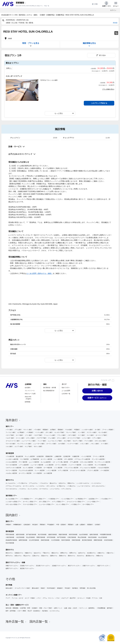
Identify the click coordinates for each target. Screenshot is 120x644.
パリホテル (22, 489)
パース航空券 (105, 470)
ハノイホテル (40, 486)
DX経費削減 (101, 608)
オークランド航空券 (25, 473)
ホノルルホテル (11, 483)
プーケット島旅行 (108, 430)
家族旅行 (60, 588)
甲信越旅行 (51, 525)
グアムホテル (33, 483)
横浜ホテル (55, 553)
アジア (8, 598)
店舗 (95, 4)
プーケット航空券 (98, 456)
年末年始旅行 (51, 588)
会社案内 (28, 388)
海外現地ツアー (11, 496)
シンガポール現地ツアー (13, 502)
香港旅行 (60, 430)
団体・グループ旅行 (46, 608)
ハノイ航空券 (58, 459)
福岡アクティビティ (12, 568)
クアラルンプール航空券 (82, 459)
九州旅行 (97, 525)
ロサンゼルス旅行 (100, 441)
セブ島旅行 (21, 432)
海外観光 (75, 588)
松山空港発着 (103, 537)
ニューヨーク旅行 (39, 444)
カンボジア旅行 (59, 432)
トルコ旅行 (9, 446)
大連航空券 (76, 456)
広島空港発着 (72, 537)
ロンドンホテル (33, 489)
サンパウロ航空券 (100, 465)
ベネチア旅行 (38, 435)
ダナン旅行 (49, 432)
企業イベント (58, 608)
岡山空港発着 (82, 537)
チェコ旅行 (52, 438)
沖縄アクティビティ (12, 566)
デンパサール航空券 (98, 459)
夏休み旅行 (35, 588)
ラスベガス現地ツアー (30, 504)
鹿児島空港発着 (87, 540)
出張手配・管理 (25, 608)
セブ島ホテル (61, 486)
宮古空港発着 (10, 543)
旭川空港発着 (42, 535)
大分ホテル (80, 556)
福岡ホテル (54, 556)
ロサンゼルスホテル (98, 486)
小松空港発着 (20, 537)
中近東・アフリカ (92, 598)
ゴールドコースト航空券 (78, 470)
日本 (101, 598)
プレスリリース (30, 391)
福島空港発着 (94, 535)
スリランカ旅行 (92, 432)
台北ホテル (62, 483)
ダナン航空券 (68, 459)
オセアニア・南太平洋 (68, 598)
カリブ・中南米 (30, 598)
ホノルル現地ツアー (12, 499)
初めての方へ (66, 388)
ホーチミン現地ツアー (30, 502)
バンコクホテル (96, 483)
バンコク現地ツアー (67, 499)
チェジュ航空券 (30, 456)
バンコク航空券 (86, 456)
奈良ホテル (18, 556)
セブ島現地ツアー (81, 499)
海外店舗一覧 (16, 622)
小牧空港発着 (10, 537)
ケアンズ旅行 (97, 438)
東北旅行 (35, 525)
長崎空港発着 (45, 540)
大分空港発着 (55, 540)
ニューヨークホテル (84, 486)
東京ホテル (9, 553)
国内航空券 (10, 531)
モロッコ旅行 (38, 446)
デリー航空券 (23, 462)
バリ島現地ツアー (53, 499)
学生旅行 (67, 588)
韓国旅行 (45, 430)
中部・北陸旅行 (61, 525)
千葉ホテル (46, 553)
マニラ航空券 (24, 459)
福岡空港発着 (23, 540)
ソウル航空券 (10, 456)
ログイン (113, 10)
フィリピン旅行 (11, 432)
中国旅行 (77, 430)
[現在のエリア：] (21, 3)
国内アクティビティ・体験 (15, 563)
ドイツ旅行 (81, 435)
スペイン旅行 (20, 438)
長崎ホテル (63, 556)
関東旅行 (43, 525)
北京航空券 (67, 456)
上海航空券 (58, 456)
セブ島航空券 (35, 459)
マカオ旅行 (69, 430)
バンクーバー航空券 (75, 465)
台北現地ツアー (94, 499)
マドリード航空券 (11, 470)
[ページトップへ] (113, 380)
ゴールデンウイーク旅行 (22, 588)
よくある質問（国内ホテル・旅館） (40, 273)
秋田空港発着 (73, 535)
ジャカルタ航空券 (11, 462)
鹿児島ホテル (90, 556)
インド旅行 (81, 432)
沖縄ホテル (100, 556)
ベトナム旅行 (39, 432)
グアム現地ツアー (40, 499)
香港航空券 (49, 456)
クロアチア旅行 (41, 438)
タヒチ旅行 (67, 441)
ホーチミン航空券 (46, 459)
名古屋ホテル (91, 553)
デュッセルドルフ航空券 (88, 468)
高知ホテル (45, 556)
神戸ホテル (9, 556)
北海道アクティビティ (59, 566)
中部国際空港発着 (105, 535)
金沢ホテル (82, 553)
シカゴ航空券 (49, 465)
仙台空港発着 (83, 535)
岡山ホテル (27, 556)
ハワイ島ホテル (22, 483)
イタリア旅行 (10, 435)
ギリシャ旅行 (61, 438)
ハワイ (39, 598)
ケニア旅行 (28, 446)
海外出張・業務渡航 (12, 608)
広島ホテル (36, 556)
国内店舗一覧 (40, 622)
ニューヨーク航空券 (37, 465)
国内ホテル (10, 550)
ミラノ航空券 (58, 468)
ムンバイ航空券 (34, 462)
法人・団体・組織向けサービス (17, 605)
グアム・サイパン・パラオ (51, 598)
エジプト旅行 (19, 446)
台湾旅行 (53, 430)
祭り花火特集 (91, 588)
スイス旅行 (90, 435)
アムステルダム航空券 (26, 470)
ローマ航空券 (48, 468)
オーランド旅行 (51, 444)
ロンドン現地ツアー (63, 504)
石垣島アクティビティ (27, 566)
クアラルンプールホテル (13, 486)
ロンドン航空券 (28, 468)
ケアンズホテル (66, 489)
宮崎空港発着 (76, 540)
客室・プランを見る (31, 45)
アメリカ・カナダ (17, 598)
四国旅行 (90, 525)
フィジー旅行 (42, 441)
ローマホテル (44, 489)
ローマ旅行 (19, 435)
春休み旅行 (9, 588)
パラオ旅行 (37, 430)
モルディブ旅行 (78, 441)
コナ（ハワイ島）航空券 (60, 462)
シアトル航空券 (24, 465)
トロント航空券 (88, 465)
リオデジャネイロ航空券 (13, 468)
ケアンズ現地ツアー (58, 502)
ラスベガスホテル (11, 489)
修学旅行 (110, 608)
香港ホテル (71, 483)
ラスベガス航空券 (11, 465)
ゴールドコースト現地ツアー (76, 502)
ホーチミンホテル (29, 486)
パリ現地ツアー (76, 504)
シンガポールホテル (83, 483)
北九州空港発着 (34, 540)
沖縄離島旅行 (17, 525)
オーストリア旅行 (101, 435)
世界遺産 (82, 588)
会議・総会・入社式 (71, 608)
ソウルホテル (44, 483)
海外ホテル (10, 480)
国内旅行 (13, 515)
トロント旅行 (84, 444)
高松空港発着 (92, 537)
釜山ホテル (53, 483)
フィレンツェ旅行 (50, 435)
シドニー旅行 (86, 438)
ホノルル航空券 (46, 462)
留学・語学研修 (11, 611)
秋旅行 (43, 588)
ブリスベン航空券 (93, 470)
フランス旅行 (61, 435)
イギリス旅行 (72, 435)
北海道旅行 (27, 525)
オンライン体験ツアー (14, 595)
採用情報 (28, 402)
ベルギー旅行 (10, 438)
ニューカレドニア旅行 (55, 441)
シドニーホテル (55, 489)
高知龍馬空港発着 (11, 540)
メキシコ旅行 (95, 444)
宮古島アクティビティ (43, 566)
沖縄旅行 (8, 525)
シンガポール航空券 (12, 459)
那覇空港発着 (98, 540)
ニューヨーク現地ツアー (47, 504)
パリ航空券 (38, 468)
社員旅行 (35, 608)
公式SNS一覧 (66, 394)
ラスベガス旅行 (11, 444)
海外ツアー (10, 426)
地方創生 (45, 611)
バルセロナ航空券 (103, 468)
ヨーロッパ (81, 598)
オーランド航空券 (61, 465)
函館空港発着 (52, 535)
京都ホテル (101, 553)
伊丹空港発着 (51, 537)
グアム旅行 (18, 430)
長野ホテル (73, 553)
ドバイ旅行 (104, 444)
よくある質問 (66, 391)
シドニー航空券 (51, 470)
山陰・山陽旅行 (80, 525)
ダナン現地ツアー (45, 502)
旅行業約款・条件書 (50, 388)
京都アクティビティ (89, 566)
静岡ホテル (64, 553)
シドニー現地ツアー (93, 502)
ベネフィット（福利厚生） (87, 608)
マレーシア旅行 (71, 432)
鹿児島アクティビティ (27, 568)
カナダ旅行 (62, 444)
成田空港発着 (20, 535)
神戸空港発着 (61, 537)
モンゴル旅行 (103, 432)
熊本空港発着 (66, 540)
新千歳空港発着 (31, 535)
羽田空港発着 (10, 535)
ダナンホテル (51, 486)
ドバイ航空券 (37, 473)
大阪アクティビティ (103, 566)
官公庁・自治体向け (34, 611)
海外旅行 (13, 420)
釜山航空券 (19, 456)
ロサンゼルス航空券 (86, 462)
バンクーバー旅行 (73, 444)
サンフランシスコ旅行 (24, 444)
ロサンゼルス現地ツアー (13, 504)
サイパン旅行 (28, 430)
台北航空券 (40, 456)
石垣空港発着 (108, 540)
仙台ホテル (37, 553)
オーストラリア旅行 (74, 438)
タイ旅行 (97, 430)
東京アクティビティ (74, 566)
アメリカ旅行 (89, 441)
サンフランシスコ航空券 (102, 462)
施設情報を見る (89, 45)
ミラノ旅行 (28, 435)
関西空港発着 (41, 537)
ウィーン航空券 (40, 470)
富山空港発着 (30, 537)
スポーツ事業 (22, 611)
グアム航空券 (74, 462)
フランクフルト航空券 (71, 468)
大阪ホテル (110, 553)
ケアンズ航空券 (63, 470)
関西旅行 (71, 525)
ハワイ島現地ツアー (26, 499)
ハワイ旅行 (9, 430)
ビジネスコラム (55, 611)
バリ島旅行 (30, 432)
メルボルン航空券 (11, 473)
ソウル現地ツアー (106, 499)
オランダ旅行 (30, 438)
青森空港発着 (63, 535)
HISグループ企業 (30, 394)
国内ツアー (10, 521)
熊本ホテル (71, 556)
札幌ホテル (28, 553)
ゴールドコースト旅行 (13, 441)
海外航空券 (10, 453)
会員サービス (106, 4)
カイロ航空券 (48, 473)
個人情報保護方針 (49, 391)
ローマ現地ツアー (88, 504)
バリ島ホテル (71, 486)
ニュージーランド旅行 (29, 441)
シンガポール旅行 (87, 430)
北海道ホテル (19, 553)
